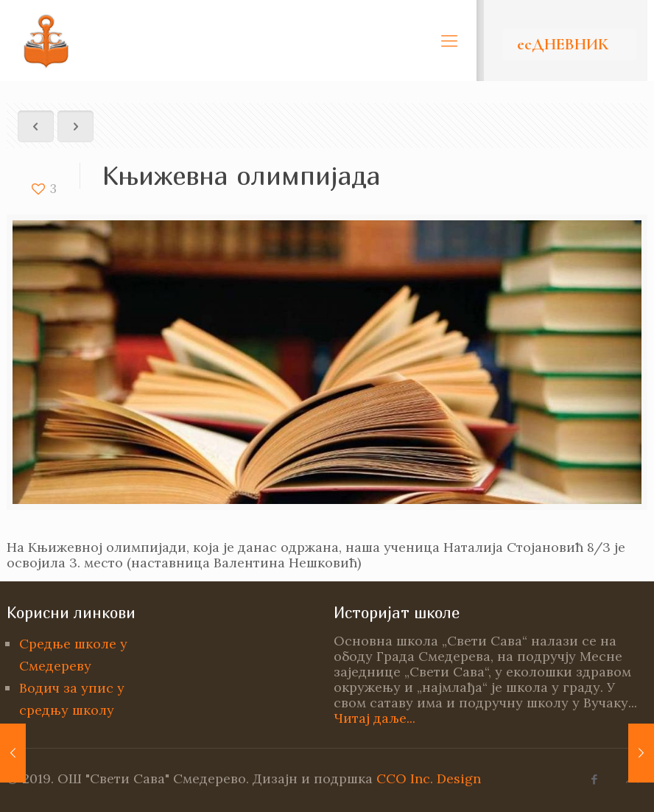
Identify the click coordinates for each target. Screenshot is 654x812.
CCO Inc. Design (429, 778)
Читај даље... (375, 718)
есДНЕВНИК (563, 44)
